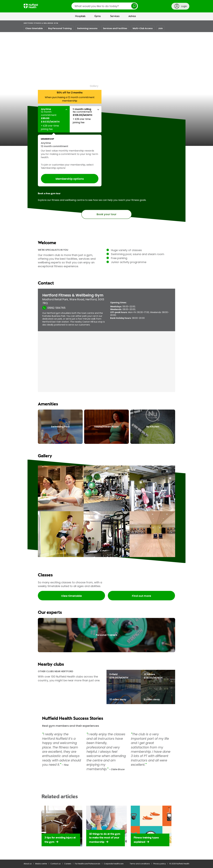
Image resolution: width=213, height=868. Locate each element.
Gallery (94, 86)
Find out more (141, 596)
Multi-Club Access (143, 28)
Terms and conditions (140, 864)
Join (160, 28)
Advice (132, 16)
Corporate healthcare (114, 864)
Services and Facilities (115, 28)
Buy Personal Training (60, 28)
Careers (68, 864)
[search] (105, 6)
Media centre (41, 864)
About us (28, 864)
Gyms (98, 16)
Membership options (70, 179)
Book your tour (106, 214)
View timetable (71, 596)
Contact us (56, 864)
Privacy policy (160, 864)
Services (115, 16)
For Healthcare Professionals (88, 864)
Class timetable (34, 28)
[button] (54, 119)
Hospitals (80, 16)
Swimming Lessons (87, 28)
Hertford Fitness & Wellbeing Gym (41, 23)
